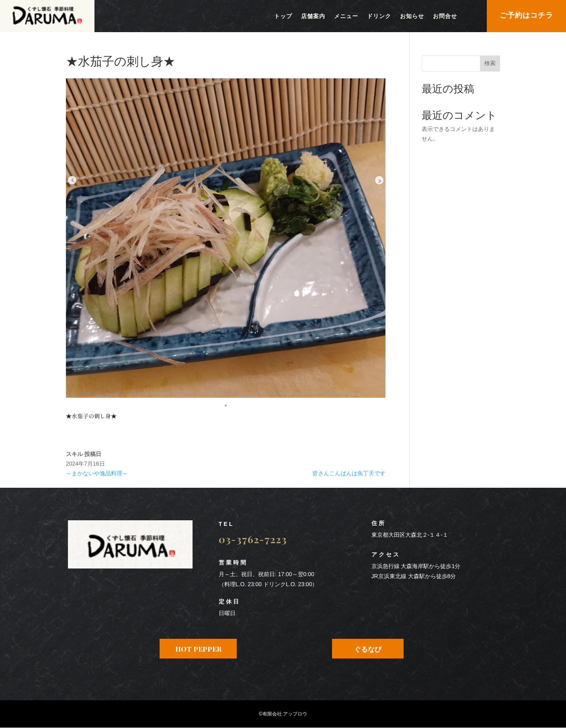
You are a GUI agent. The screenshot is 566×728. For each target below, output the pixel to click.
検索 (490, 63)
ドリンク (379, 16)
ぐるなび (368, 649)
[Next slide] (373, 159)
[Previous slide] (78, 159)
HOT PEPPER (198, 649)
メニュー (346, 16)
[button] (226, 405)
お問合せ (445, 16)
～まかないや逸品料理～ (97, 473)
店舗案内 (313, 16)
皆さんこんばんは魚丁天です (349, 473)
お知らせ (412, 16)
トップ (283, 16)
